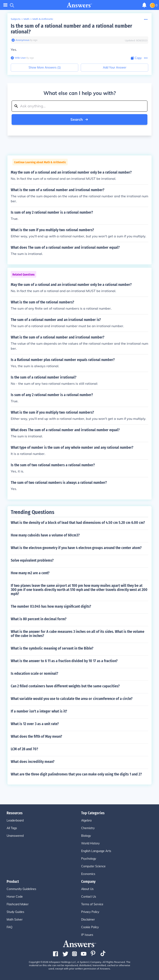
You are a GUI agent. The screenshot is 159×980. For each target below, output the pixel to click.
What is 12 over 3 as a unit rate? (35, 724)
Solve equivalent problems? (32, 560)
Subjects (16, 19)
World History (90, 843)
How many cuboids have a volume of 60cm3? (45, 535)
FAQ (10, 927)
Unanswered (15, 836)
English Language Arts (96, 851)
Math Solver (15, 920)
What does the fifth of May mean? (36, 736)
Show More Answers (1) (45, 67)
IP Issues (87, 935)
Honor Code (15, 897)
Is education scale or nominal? (34, 673)
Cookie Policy (90, 927)
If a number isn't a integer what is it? (39, 711)
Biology (86, 836)
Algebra (86, 820)
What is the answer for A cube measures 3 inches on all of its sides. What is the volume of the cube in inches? (78, 634)
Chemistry (88, 828)
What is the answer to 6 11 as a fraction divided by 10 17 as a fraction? (64, 661)
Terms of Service (92, 904)
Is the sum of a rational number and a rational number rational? (71, 29)
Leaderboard (15, 820)
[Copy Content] (136, 58)
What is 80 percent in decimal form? (39, 619)
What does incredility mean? (33, 762)
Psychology (89, 859)
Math (26, 19)
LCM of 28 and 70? (24, 749)
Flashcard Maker (18, 904)
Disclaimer (88, 920)
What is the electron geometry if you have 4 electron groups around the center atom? (76, 548)
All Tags (12, 828)
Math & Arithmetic (43, 19)
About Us (87, 889)
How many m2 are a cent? (30, 573)
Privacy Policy (90, 912)
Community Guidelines (21, 889)
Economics (88, 874)
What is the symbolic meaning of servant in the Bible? (52, 648)
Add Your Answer (115, 67)
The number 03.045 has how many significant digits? (51, 606)
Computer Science (93, 866)
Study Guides (15, 912)
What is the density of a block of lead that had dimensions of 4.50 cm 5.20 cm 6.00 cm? (78, 523)
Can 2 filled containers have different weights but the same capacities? (65, 686)
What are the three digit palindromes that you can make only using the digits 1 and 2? (76, 774)
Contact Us (89, 897)
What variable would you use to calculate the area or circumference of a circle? (72, 699)
